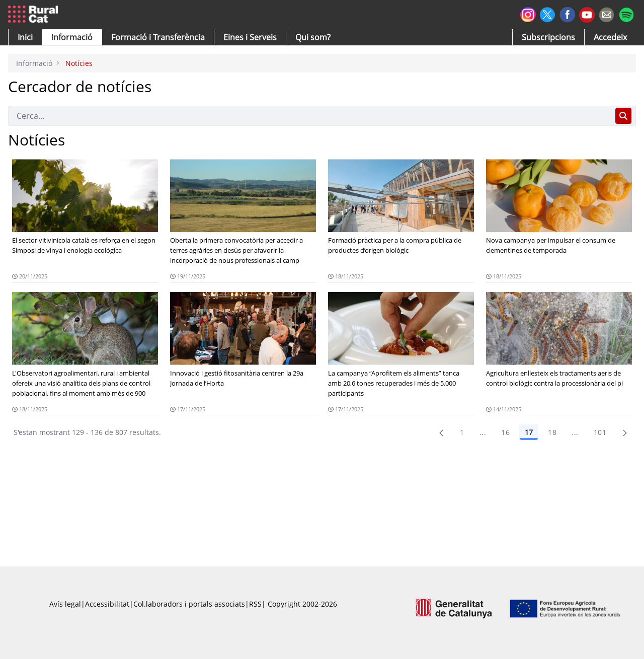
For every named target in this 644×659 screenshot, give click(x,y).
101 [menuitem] (600, 432)
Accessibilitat (107, 604)
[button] (25, 37)
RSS (255, 604)
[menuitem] (158, 37)
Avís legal (65, 604)
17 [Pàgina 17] (529, 432)
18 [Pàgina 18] (552, 432)
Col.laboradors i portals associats (189, 604)
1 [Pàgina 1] (462, 432)
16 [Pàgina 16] (505, 432)
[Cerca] (310, 116)
